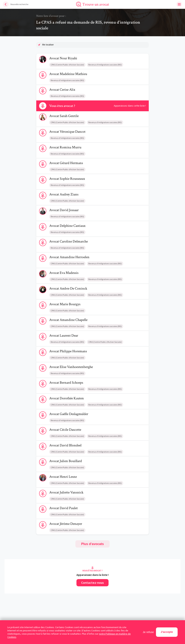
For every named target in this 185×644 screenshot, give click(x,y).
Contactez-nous (92, 583)
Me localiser (48, 45)
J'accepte (167, 632)
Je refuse (148, 632)
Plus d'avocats (92, 544)
